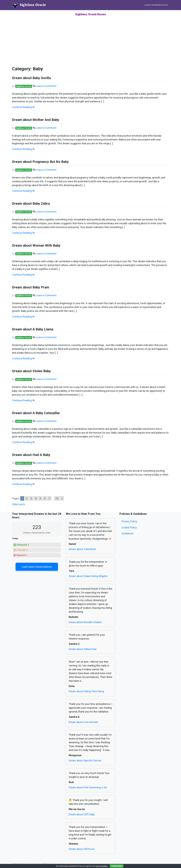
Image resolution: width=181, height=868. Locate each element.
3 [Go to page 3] (31, 498)
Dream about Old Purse (82, 849)
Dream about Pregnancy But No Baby (40, 162)
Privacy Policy (129, 521)
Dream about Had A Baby (31, 455)
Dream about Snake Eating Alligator (88, 576)
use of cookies (102, 866)
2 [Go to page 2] (27, 498)
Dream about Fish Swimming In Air (88, 787)
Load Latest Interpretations (37, 567)
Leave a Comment (46, 86)
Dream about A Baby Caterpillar (36, 413)
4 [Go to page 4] (36, 498)
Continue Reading (23, 107)
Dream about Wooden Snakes (85, 622)
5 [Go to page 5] (40, 498)
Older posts (19, 504)
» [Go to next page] (62, 498)
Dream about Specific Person (85, 760)
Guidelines (128, 533)
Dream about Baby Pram (31, 287)
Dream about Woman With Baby (36, 245)
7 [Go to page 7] (49, 498)
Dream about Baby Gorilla (31, 78)
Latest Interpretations (156, 5)
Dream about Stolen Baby (31, 371)
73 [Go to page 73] (57, 498)
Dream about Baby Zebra (31, 204)
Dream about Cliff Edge (82, 814)
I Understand (117, 866)
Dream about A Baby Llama (33, 329)
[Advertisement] (90, 45)
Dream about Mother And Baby (36, 120)
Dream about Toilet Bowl (82, 549)
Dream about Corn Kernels (83, 722)
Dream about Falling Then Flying (86, 691)
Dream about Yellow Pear (83, 649)
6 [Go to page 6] (45, 498)
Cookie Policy (129, 527)
